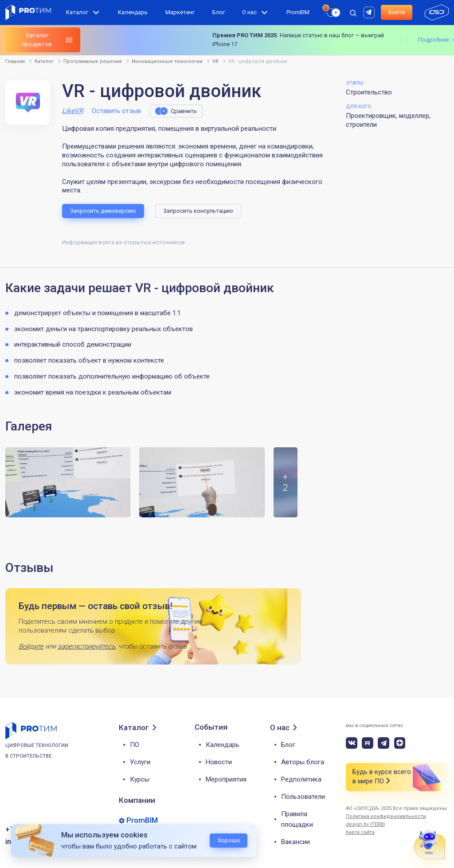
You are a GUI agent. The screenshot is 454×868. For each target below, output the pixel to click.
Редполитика (301, 779)
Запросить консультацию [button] (198, 211)
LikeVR (72, 111)
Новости (219, 762)
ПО (135, 745)
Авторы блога (303, 762)
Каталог (77, 12)
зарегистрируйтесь (86, 646)
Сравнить (184, 111)
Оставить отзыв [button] (116, 111)
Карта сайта (360, 832)
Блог (219, 12)
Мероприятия (226, 779)
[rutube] (370, 12)
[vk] (352, 743)
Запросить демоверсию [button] (103, 211)
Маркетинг (180, 12)
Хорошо (229, 840)
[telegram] (384, 743)
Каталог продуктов (37, 40)
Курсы (140, 779)
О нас (249, 12)
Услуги (140, 762)
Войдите (31, 646)
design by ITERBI (365, 824)
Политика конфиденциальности (386, 816)
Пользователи (303, 797)
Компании (137, 800)
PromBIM (298, 12)
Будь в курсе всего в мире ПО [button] (382, 777)
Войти (397, 12)
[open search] (353, 12)
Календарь (133, 12)
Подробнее (433, 40)
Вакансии (295, 842)
